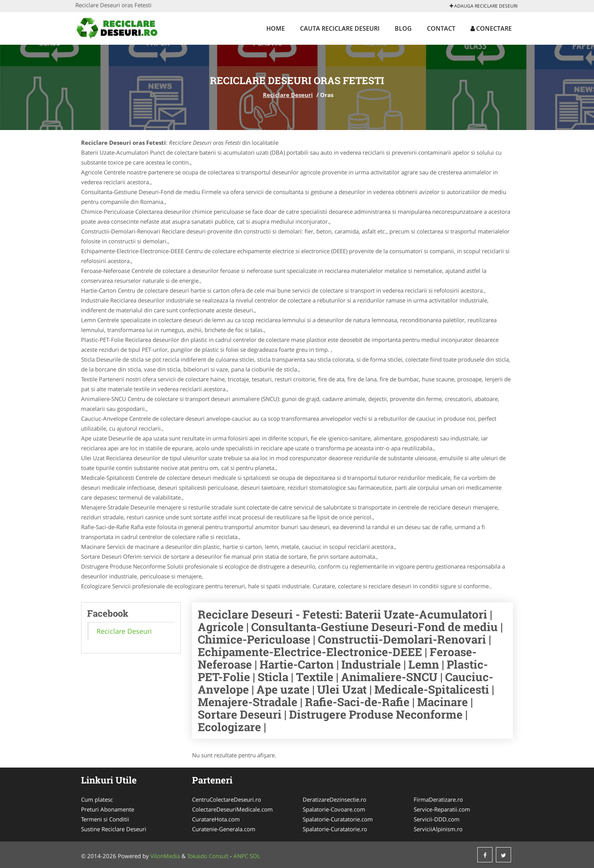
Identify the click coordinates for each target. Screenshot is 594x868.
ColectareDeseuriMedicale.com (232, 809)
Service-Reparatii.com (442, 809)
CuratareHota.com (216, 819)
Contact (441, 28)
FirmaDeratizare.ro (438, 799)
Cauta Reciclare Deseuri (340, 28)
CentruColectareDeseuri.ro (227, 799)
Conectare (491, 28)
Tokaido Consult (208, 856)
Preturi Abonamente (108, 809)
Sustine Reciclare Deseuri (114, 829)
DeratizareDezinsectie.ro (335, 799)
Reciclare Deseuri (288, 95)
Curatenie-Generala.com (224, 829)
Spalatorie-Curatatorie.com (338, 819)
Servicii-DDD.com (437, 819)
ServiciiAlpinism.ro (438, 829)
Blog (403, 28)
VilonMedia (165, 856)
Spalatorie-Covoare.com (334, 809)
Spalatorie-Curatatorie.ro (335, 829)
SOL (255, 856)
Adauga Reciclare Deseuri (484, 6)
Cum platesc (97, 799)
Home (276, 28)
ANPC (241, 856)
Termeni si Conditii (105, 819)
